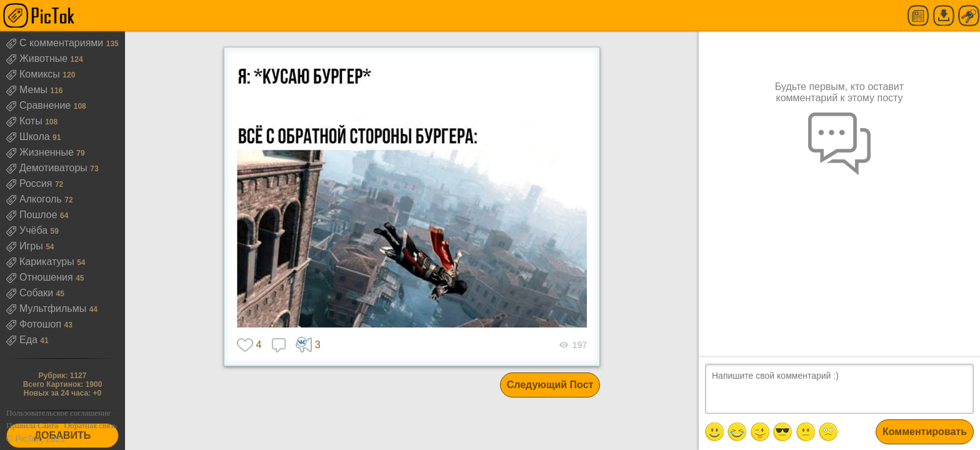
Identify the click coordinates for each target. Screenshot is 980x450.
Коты (26, 121)
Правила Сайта (32, 425)
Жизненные (41, 152)
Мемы (28, 90)
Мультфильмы (48, 308)
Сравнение (40, 105)
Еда (23, 340)
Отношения (41, 277)
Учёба (28, 230)
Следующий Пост (550, 385)
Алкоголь (35, 199)
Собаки (31, 293)
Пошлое (33, 215)
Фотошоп (35, 324)
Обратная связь (91, 425)
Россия (31, 183)
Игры (26, 246)
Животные (38, 58)
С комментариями (56, 43)
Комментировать (925, 432)
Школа (29, 137)
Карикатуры (42, 262)
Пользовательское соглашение (58, 413)
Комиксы (34, 74)
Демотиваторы (48, 168)
